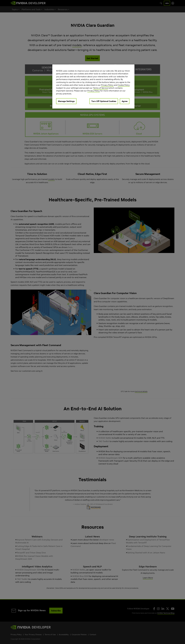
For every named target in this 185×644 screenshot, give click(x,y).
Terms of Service (100, 88)
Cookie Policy (124, 85)
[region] (93, 87)
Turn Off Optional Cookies (104, 101)
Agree (125, 101)
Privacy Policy (107, 85)
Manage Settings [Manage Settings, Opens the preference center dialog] (66, 101)
